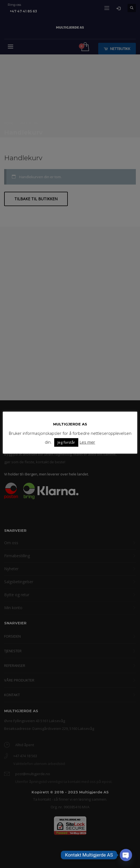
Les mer (87, 442)
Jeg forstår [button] (66, 442)
